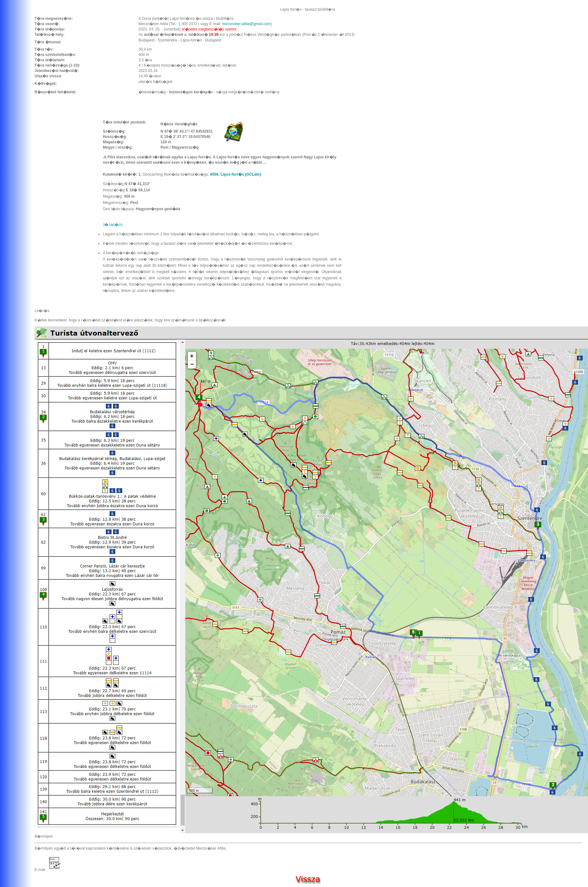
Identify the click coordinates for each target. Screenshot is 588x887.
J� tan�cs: (113, 225)
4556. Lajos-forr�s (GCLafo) (236, 174)
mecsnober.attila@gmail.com (246, 24)
